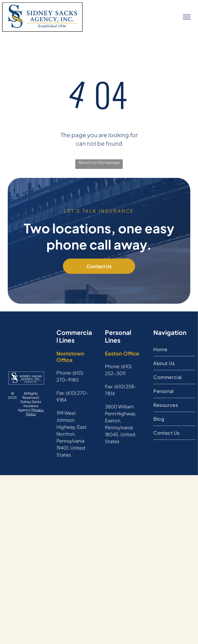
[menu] (187, 17)
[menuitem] (174, 349)
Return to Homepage (99, 162)
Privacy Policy (35, 412)
